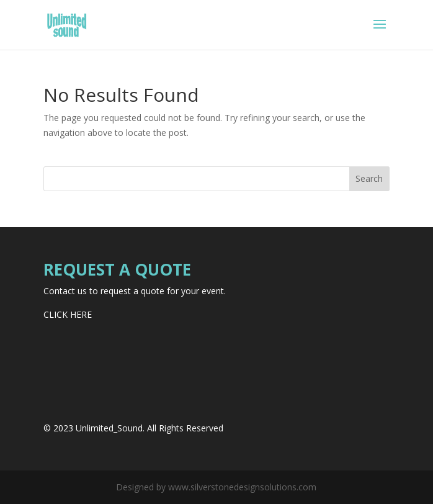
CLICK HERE (68, 314)
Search (369, 178)
